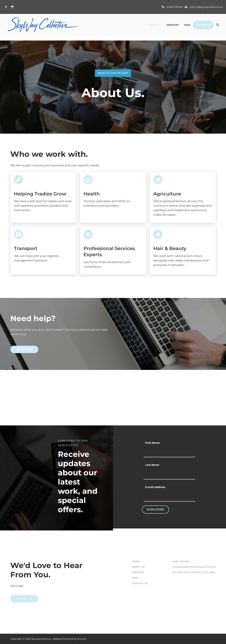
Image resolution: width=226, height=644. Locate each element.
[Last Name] (169, 474)
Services (173, 25)
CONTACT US (19, 597)
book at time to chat (113, 72)
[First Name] (169, 452)
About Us (155, 25)
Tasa (187, 25)
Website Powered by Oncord (69, 639)
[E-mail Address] (169, 496)
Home (136, 561)
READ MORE (18, 348)
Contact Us (203, 25)
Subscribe (155, 509)
